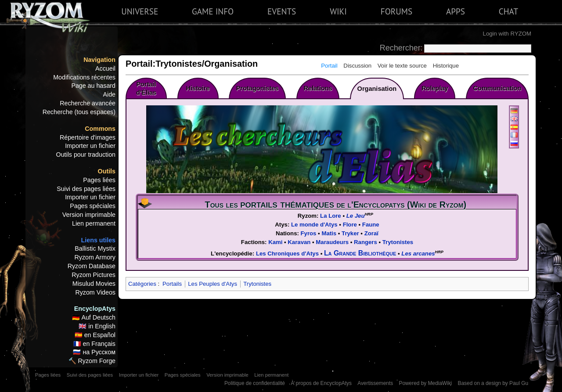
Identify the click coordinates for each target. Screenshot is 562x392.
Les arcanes (418, 254)
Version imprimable (89, 215)
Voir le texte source (402, 66)
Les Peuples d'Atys (213, 284)
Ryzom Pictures (94, 275)
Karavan (299, 242)
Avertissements (375, 383)
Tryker (350, 233)
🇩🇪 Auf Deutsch (94, 317)
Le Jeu (356, 216)
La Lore (331, 216)
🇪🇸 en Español (95, 335)
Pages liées (99, 180)
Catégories (142, 284)
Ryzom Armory (95, 257)
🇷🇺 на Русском (94, 352)
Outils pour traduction (86, 155)
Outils (107, 171)
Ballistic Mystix (95, 248)
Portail (329, 66)
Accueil (105, 68)
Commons (100, 129)
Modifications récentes (84, 77)
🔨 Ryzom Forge (92, 361)
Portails (172, 284)
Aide (109, 94)
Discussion (357, 66)
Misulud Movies (94, 284)
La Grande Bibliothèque (360, 253)
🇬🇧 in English (97, 326)
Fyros (309, 233)
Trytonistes (398, 242)
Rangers (366, 242)
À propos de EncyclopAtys (321, 383)
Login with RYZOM (507, 34)
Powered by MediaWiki (425, 383)
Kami (275, 242)
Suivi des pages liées (86, 189)
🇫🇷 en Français (94, 344)
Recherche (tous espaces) (79, 112)
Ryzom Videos (95, 292)
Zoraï (371, 233)
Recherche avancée (88, 103)
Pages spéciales (93, 206)
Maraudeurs (332, 242)
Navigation (99, 60)
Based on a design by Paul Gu (493, 383)
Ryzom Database (92, 266)
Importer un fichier (90, 146)
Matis (329, 233)
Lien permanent (94, 223)
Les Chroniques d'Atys (287, 254)
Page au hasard (93, 86)
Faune (371, 225)
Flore (350, 225)
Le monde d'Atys (314, 225)
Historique (446, 66)
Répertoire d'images (88, 137)
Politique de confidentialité (255, 383)
